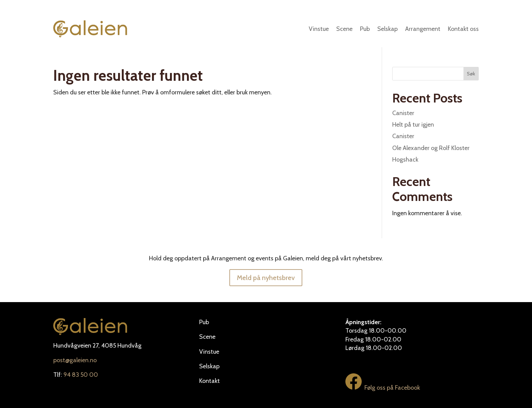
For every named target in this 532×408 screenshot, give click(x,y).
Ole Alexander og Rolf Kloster (431, 148)
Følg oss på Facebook (383, 388)
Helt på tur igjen (413, 125)
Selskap (387, 29)
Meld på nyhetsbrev (266, 278)
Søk (471, 74)
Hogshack (405, 160)
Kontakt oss (463, 29)
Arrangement (423, 29)
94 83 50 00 (81, 375)
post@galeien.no (75, 360)
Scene (344, 29)
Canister (403, 113)
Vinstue (319, 29)
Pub (365, 29)
